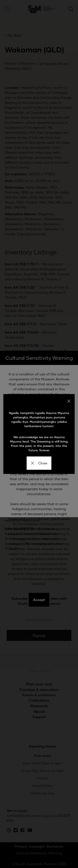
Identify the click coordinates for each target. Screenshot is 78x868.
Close (39, 463)
